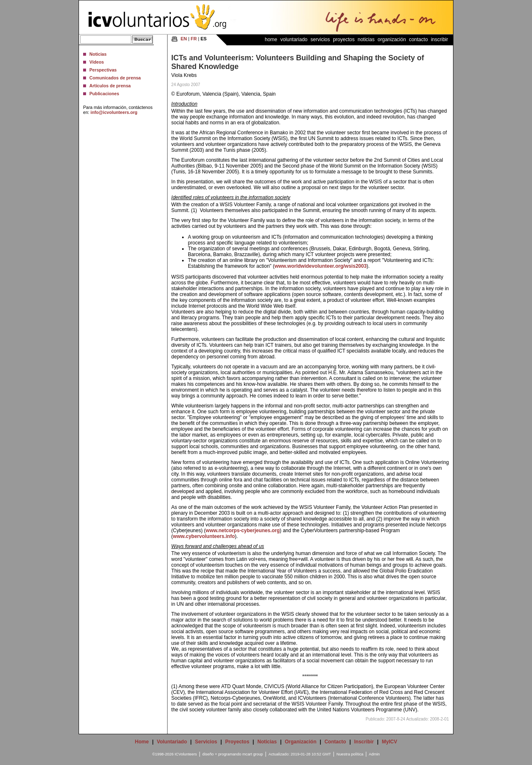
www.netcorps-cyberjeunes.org (243, 531)
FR (194, 39)
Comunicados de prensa (115, 78)
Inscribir (440, 39)
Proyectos (344, 39)
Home (271, 39)
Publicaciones (104, 94)
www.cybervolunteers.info (204, 536)
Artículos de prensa (110, 86)
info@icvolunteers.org (114, 112)
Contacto (418, 39)
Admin (374, 754)
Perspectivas (103, 70)
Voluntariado (294, 39)
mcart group (253, 754)
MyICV (390, 742)
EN (184, 39)
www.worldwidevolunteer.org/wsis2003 (320, 266)
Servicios (320, 39)
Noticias (98, 54)
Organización (392, 39)
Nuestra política (350, 754)
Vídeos (97, 62)
